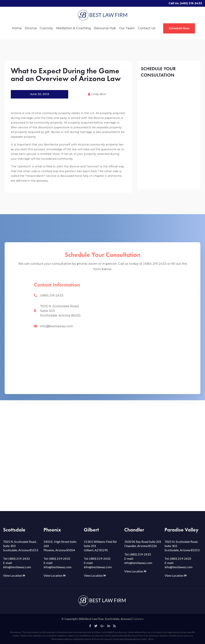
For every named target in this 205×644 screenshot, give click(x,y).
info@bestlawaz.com (57, 326)
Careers (138, 619)
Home (17, 28)
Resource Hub (105, 28)
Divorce (31, 28)
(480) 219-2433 (191, 3)
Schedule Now (179, 28)
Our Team (127, 28)
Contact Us (147, 28)
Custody (46, 28)
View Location (14, 575)
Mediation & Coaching (73, 28)
